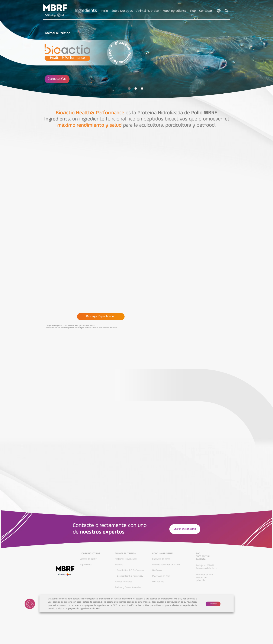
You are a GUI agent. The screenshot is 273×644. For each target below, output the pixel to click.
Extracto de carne (161, 559)
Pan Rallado (158, 582)
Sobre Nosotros (90, 554)
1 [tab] (129, 88)
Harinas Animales (123, 582)
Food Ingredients (163, 554)
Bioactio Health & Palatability (130, 576)
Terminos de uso (204, 575)
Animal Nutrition (126, 554)
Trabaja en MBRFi (205, 566)
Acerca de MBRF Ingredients (89, 562)
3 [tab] (142, 88)
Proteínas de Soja (161, 576)
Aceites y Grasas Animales (128, 587)
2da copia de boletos (207, 568)
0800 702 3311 (203, 556)
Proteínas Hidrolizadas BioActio (126, 562)
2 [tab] (136, 88)
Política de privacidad (201, 579)
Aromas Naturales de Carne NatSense (166, 568)
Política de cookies (91, 602)
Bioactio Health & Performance (130, 570)
